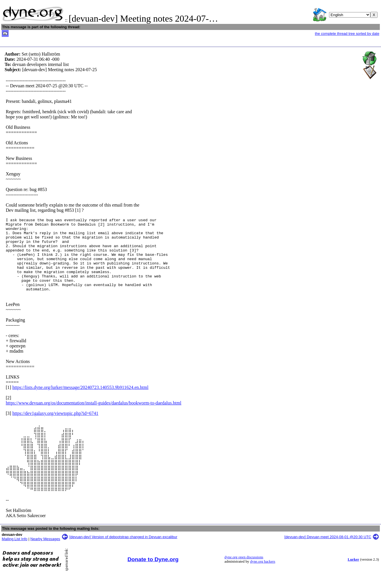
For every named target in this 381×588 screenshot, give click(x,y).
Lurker (353, 574)
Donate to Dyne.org (153, 574)
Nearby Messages (45, 554)
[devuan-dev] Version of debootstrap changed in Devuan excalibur (123, 552)
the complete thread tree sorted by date (347, 34)
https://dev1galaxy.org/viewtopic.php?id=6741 (55, 428)
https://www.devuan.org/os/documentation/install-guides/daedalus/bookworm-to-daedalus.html (94, 418)
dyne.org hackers (263, 576)
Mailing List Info (15, 554)
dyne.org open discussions (244, 572)
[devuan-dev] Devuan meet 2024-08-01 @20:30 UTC (328, 552)
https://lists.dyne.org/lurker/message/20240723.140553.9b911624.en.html (80, 402)
